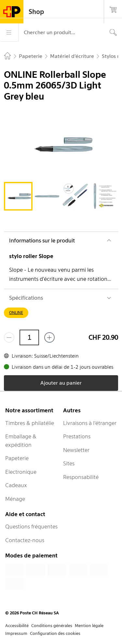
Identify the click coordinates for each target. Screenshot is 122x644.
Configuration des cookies (55, 633)
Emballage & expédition (21, 441)
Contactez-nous (25, 540)
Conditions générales (52, 626)
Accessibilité (17, 626)
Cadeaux (16, 485)
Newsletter (76, 450)
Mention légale (89, 626)
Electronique (21, 472)
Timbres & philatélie (30, 423)
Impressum (16, 633)
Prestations (77, 436)
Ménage (15, 499)
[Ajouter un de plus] (49, 337)
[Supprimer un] (9, 337)
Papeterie (17, 458)
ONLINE (16, 313)
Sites (69, 463)
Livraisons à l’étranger (90, 423)
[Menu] (9, 33)
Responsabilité (81, 477)
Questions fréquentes (31, 527)
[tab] (18, 196)
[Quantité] (29, 337)
